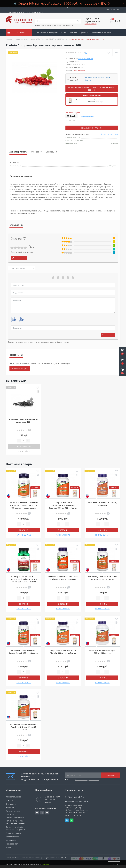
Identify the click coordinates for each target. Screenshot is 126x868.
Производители (12, 844)
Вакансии (10, 808)
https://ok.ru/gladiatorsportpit (42, 813)
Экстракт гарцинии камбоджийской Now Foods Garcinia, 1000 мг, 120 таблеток (63, 505)
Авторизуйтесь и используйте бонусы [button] (97, 79)
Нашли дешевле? (87, 116)
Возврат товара (12, 837)
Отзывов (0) (37, 152)
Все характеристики (109, 134)
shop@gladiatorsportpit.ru (77, 801)
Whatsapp (72, 820)
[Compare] (116, 53)
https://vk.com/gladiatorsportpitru (37, 813)
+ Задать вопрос (20, 368)
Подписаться (111, 775)
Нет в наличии (24, 447)
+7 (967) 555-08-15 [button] (75, 797)
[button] (122, 371)
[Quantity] (23, 441)
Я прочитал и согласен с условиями (92, 780)
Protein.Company (85, 59)
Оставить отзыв (108, 335)
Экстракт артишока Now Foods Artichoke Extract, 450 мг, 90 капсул (24, 727)
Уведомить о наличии (92, 128)
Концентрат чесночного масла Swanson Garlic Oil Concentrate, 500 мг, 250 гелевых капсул (24, 579)
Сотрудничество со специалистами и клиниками (26, 12)
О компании (11, 804)
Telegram (67, 820)
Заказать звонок (91, 24)
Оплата (21, 7)
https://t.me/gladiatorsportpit (47, 813)
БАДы (64, 32)
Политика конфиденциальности (87, 780)
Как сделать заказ (13, 797)
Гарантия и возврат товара (38, 7)
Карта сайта (11, 840)
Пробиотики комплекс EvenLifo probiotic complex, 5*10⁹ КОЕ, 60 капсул (95, 101)
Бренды (41, 39)
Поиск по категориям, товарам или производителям (54, 25)
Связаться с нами (13, 833)
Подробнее (45, 864)
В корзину (24, 530)
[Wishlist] (109, 53)
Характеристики (18, 152)
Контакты (55, 7)
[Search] (78, 21)
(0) (86, 53)
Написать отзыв (19, 258)
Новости (9, 800)
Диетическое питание (101, 32)
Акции (60, 39)
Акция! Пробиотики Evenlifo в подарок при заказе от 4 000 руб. (92, 89)
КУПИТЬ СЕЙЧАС (24, 451)
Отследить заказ (69, 7)
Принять (114, 864)
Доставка (11, 7)
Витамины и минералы (47, 32)
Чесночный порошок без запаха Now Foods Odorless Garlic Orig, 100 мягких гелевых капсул (24, 505)
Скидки (51, 39)
